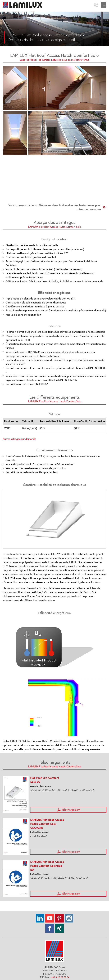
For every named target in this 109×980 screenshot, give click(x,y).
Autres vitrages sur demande (19, 439)
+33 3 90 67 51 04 (60, 977)
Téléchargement (68, 810)
